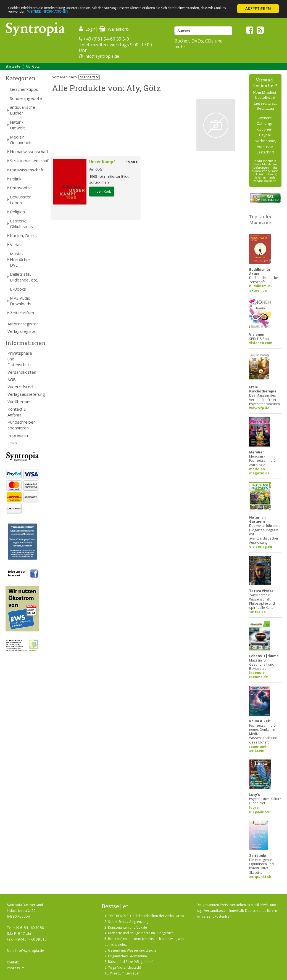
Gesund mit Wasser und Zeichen (133, 950)
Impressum (18, 435)
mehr (106, 182)
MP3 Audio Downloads (21, 301)
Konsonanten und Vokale (127, 927)
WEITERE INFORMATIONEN (120, 14)
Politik (16, 179)
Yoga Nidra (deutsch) (124, 967)
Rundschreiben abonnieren (22, 425)
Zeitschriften (22, 313)
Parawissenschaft (25, 170)
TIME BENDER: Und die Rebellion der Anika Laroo (146, 916)
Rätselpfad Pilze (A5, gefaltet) (131, 962)
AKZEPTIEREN (258, 9)
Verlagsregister (22, 331)
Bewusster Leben (20, 200)
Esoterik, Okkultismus (21, 224)
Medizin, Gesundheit (21, 140)
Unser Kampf (102, 162)
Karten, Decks (23, 235)
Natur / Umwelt (17, 125)
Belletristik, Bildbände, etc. (24, 277)
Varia (15, 245)
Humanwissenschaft (25, 152)
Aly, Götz (33, 66)
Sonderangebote (25, 98)
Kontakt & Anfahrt (17, 412)
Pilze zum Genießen (125, 973)
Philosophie (21, 188)
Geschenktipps (24, 89)
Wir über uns (19, 402)
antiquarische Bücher (23, 110)
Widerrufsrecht (22, 387)
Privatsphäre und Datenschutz (20, 359)
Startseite (13, 66)
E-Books (18, 289)
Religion (17, 212)
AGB (12, 379)
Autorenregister (23, 324)
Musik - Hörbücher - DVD (22, 259)
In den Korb (102, 191)
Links (12, 443)
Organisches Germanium (127, 956)
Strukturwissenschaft (25, 161)
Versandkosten (22, 372)
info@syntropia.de (102, 56)
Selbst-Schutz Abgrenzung (128, 922)
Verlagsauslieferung (23, 394)
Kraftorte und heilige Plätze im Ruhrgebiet (140, 933)
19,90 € (132, 162)
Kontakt (13, 962)
